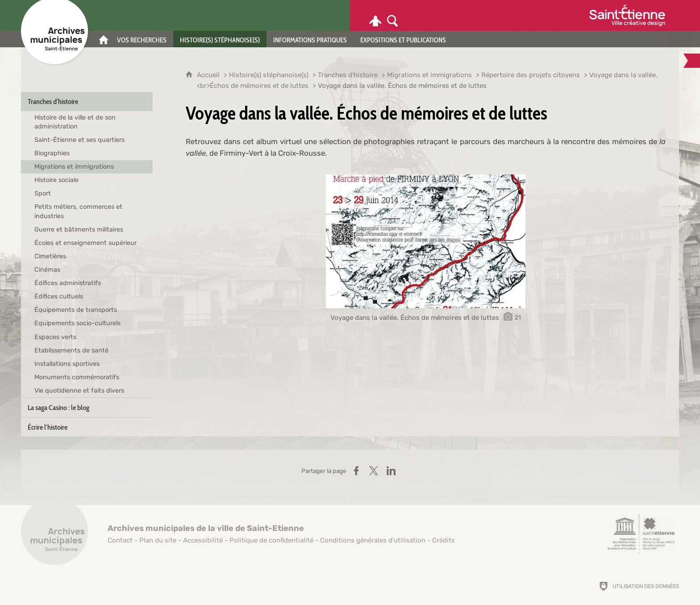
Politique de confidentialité (271, 540)
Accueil (209, 75)
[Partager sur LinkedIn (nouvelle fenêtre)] (391, 471)
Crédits (444, 540)
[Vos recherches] (142, 39)
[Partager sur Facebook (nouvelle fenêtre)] (356, 471)
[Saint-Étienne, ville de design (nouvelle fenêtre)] (641, 534)
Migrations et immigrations (429, 75)
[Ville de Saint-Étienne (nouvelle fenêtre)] (627, 15)
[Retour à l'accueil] (54, 536)
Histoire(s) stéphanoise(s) (269, 75)
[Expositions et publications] (403, 39)
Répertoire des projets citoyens (531, 75)
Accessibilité (203, 540)
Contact (120, 540)
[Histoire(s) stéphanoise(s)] (220, 39)
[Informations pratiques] (310, 39)
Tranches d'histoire (348, 75)
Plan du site (158, 540)
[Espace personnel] (375, 15)
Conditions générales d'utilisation (373, 540)
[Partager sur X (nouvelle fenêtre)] (374, 471)
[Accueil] (104, 39)
